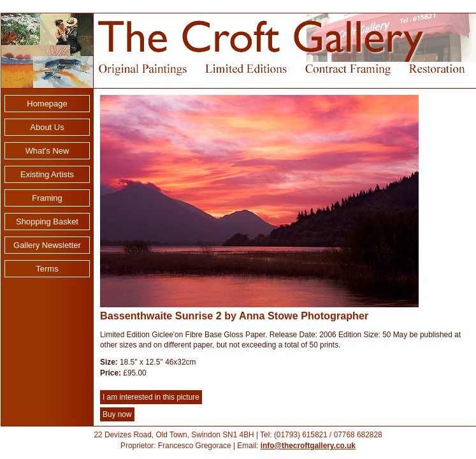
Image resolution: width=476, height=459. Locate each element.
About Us (47, 127)
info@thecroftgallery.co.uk (308, 446)
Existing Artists (47, 174)
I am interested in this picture (151, 397)
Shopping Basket (47, 222)
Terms (47, 269)
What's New (47, 151)
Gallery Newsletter (47, 245)
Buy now (117, 414)
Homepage (47, 104)
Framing (47, 198)
